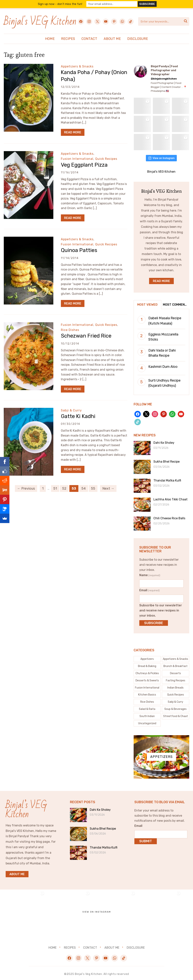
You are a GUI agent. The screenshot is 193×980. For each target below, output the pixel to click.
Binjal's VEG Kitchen (40, 21)
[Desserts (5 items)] (176, 671)
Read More (73, 132)
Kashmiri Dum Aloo (163, 365)
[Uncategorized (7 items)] (147, 721)
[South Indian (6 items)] (147, 714)
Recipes (68, 39)
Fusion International (77, 159)
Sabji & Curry (71, 410)
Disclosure (138, 39)
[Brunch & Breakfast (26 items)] (176, 664)
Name (150, 573)
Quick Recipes (106, 159)
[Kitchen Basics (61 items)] (147, 693)
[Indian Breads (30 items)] (176, 686)
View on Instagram (161, 156)
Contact (89, 39)
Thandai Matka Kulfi (167, 479)
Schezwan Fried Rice (86, 336)
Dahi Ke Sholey (164, 441)
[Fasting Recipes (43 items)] (176, 679)
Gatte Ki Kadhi (78, 416)
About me (17, 872)
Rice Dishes (70, 330)
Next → (108, 488)
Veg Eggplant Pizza (84, 165)
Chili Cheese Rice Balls (169, 516)
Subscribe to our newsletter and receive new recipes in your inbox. (161, 608)
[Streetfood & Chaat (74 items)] (176, 714)
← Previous (26, 488)
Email (149, 588)
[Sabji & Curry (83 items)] (176, 700)
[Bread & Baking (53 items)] (147, 664)
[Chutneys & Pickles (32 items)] (147, 671)
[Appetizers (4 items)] (147, 657)
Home (50, 39)
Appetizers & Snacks (77, 66)
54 (84, 488)
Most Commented (176, 303)
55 (93, 488)
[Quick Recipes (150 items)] (176, 693)
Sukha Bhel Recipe (167, 460)
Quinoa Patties (79, 250)
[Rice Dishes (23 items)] (147, 700)
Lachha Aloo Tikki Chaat (170, 497)
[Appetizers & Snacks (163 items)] (176, 657)
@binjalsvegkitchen (164, 79)
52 (64, 488)
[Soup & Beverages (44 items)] (176, 707)
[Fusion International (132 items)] (147, 686)
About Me (112, 39)
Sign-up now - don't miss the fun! (63, 4)
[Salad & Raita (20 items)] (147, 707)
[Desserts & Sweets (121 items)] (147, 679)
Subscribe (154, 621)
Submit (146, 839)
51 (55, 488)
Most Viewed (147, 303)
